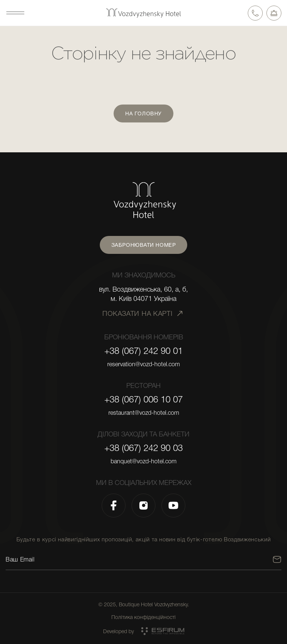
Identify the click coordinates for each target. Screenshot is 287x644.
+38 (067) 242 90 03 (143, 448)
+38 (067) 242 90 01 (143, 351)
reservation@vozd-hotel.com (143, 364)
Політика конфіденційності (143, 617)
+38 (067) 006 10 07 (143, 399)
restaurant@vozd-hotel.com (144, 413)
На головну (143, 113)
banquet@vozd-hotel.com (143, 461)
